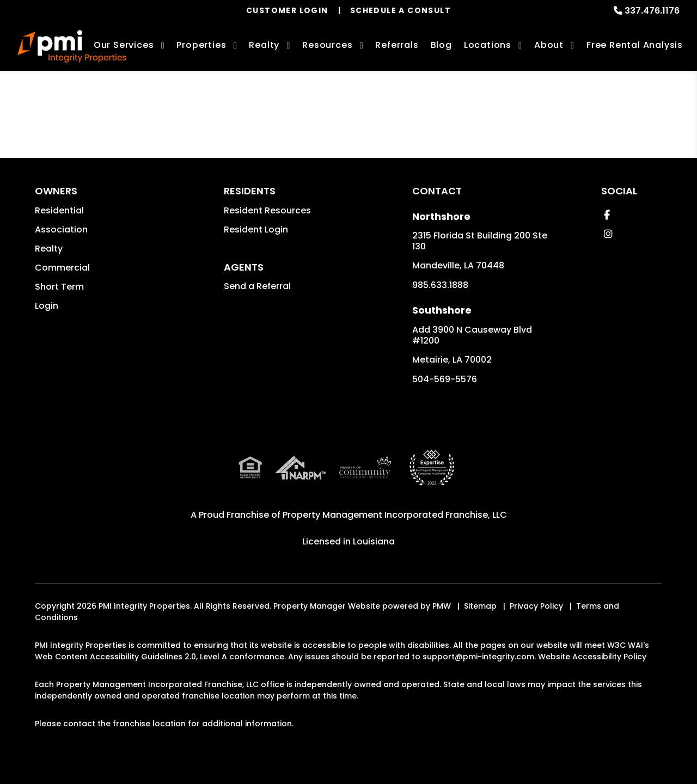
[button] (607, 215)
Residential (59, 210)
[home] (72, 46)
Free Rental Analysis (635, 45)
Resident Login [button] (256, 229)
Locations (488, 45)
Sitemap (480, 606)
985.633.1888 (440, 285)
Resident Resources (267, 210)
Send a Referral (257, 286)
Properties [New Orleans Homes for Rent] (201, 45)
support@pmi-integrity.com (478, 657)
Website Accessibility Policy (592, 657)
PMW (442, 606)
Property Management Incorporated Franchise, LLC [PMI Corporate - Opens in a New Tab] (395, 515)
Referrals (397, 45)
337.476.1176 (652, 11)
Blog (441, 45)
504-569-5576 (445, 379)
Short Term (59, 287)
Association (61, 229)
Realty (49, 249)
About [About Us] (549, 45)
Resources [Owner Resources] (327, 45)
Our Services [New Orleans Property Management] (124, 45)
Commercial (62, 268)
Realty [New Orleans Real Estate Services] (264, 45)
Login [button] (47, 306)
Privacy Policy (536, 606)
